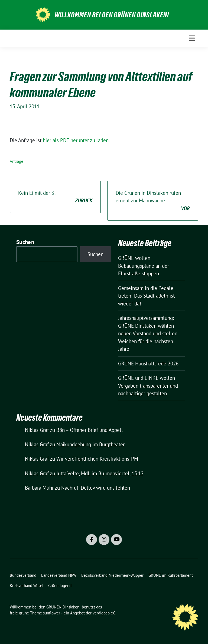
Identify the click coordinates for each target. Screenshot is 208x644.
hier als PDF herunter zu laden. (76, 140)
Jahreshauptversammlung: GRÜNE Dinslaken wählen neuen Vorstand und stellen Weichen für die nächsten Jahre (148, 333)
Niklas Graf (37, 430)
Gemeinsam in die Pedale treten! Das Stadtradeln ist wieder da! (146, 296)
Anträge (17, 161)
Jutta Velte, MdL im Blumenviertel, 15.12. (100, 473)
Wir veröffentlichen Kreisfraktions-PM (97, 459)
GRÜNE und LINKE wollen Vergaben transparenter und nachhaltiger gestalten (148, 386)
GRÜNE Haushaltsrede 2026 (148, 364)
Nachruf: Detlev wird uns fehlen (96, 488)
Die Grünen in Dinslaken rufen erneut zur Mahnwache (153, 201)
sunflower (52, 613)
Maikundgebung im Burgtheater (90, 444)
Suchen (25, 242)
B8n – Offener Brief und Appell (90, 430)
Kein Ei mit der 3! (55, 197)
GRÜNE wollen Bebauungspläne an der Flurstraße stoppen (144, 266)
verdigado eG (104, 613)
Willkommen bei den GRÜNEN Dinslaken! (112, 15)
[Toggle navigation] (192, 38)
